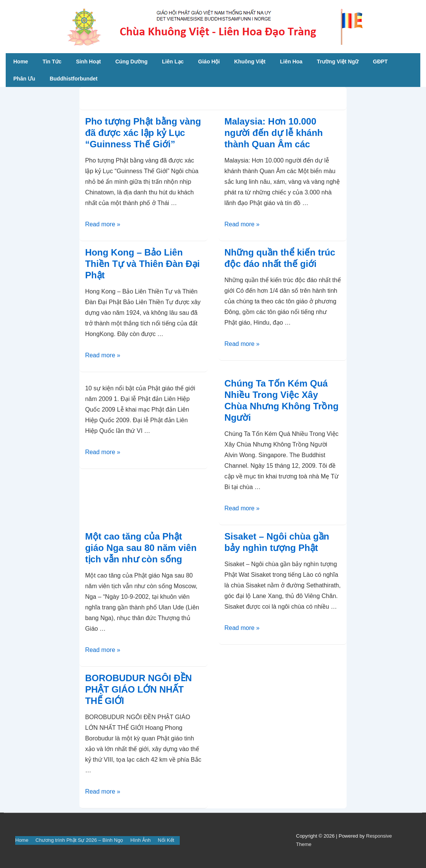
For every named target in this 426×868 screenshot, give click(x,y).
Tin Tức (52, 62)
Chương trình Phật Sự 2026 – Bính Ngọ (79, 840)
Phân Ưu (24, 79)
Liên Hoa (291, 62)
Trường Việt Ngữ (338, 62)
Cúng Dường (131, 62)
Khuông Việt (250, 62)
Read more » (103, 224)
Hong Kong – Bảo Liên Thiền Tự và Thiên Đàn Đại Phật (143, 264)
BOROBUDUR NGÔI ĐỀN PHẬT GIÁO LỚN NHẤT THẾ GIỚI (139, 689)
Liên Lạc (173, 62)
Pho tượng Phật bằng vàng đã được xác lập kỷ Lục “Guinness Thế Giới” (143, 133)
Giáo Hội (209, 62)
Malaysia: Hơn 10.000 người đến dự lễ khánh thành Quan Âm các (274, 133)
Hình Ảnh (141, 840)
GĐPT (380, 62)
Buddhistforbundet (74, 79)
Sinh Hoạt (89, 62)
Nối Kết (166, 840)
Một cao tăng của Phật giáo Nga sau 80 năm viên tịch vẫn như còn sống (141, 548)
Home (21, 62)
